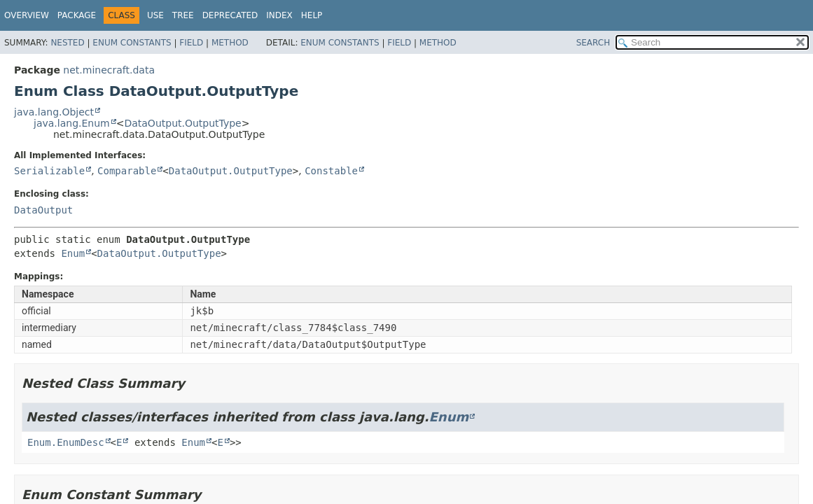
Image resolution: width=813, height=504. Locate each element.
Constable (331, 171)
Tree (183, 15)
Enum (73, 253)
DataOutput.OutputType (182, 123)
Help (312, 15)
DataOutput (43, 210)
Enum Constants (132, 43)
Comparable (127, 171)
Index (279, 15)
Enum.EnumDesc (66, 442)
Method (230, 43)
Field (191, 43)
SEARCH (593, 43)
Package (77, 15)
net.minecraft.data (109, 70)
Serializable (49, 171)
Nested (67, 43)
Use (155, 15)
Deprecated (230, 15)
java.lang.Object (54, 112)
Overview (27, 15)
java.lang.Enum (72, 123)
